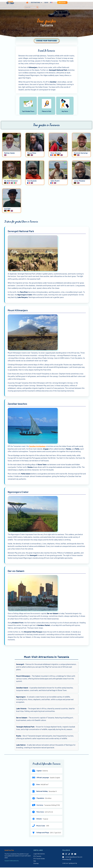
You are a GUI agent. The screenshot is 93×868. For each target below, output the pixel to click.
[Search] (37, 7)
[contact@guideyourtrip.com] (63, 858)
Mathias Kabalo (9, 153)
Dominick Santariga (81, 153)
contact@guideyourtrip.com (74, 857)
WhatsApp (67, 860)
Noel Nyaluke (32, 181)
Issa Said (7, 209)
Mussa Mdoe (32, 153)
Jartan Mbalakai (79, 181)
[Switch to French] (50, 3)
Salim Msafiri (55, 181)
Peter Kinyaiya (56, 153)
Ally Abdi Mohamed (11, 181)
